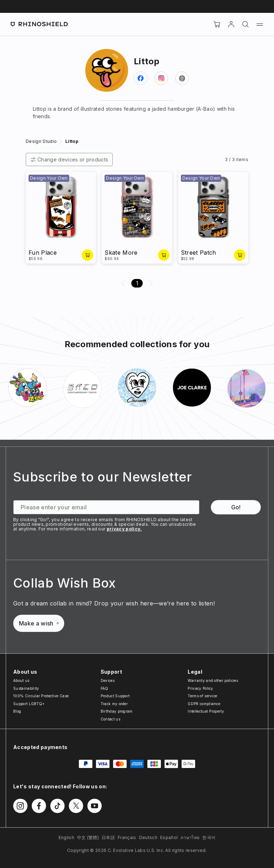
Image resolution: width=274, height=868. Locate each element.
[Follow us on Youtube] (95, 806)
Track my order (114, 704)
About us (21, 680)
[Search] (245, 24)
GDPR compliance (204, 704)
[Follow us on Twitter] (76, 806)
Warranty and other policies (213, 680)
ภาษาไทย (190, 837)
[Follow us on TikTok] (57, 806)
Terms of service (202, 696)
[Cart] (217, 24)
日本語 (108, 837)
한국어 (209, 837)
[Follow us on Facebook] (39, 806)
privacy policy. (124, 529)
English (66, 837)
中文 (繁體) (88, 837)
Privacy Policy (200, 688)
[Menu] (260, 24)
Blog (17, 711)
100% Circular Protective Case (41, 696)
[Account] (231, 24)
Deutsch (148, 837)
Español (169, 837)
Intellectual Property (206, 711)
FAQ (105, 688)
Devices (108, 680)
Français (127, 837)
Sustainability (26, 688)
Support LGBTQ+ (29, 704)
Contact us (110, 719)
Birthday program (117, 711)
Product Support (115, 696)
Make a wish (39, 623)
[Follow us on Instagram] (20, 806)
